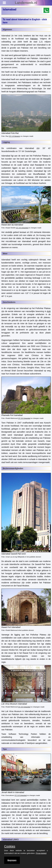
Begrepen (12, 860)
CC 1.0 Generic (14, 136)
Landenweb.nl (26, 3)
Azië (49, 311)
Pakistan (34, 39)
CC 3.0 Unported (22, 228)
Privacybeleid (41, 853)
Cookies (10, 846)
